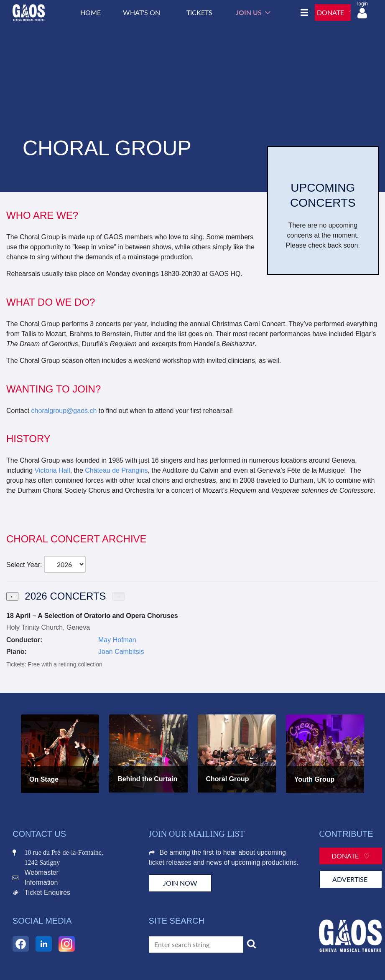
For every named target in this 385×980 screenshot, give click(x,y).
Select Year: (24, 565)
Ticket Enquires (47, 893)
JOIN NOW (180, 883)
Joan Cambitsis (121, 652)
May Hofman (117, 640)
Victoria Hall (52, 470)
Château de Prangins (116, 470)
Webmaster (41, 872)
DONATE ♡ (336, 12)
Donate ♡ (351, 856)
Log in (362, 13)
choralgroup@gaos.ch (64, 411)
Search (252, 944)
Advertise (351, 879)
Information (41, 883)
